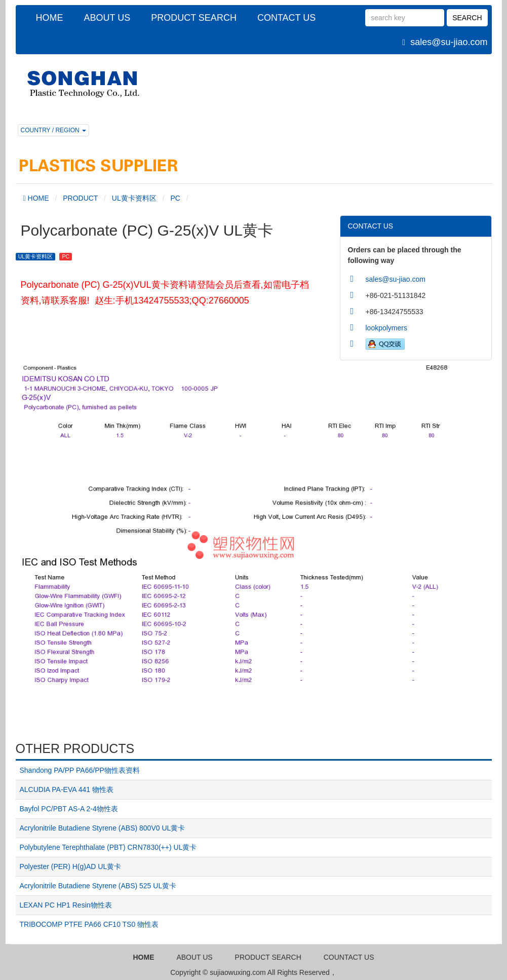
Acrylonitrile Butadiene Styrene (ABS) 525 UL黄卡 (98, 886)
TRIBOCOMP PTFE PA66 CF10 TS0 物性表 (89, 924)
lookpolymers (386, 328)
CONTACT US (286, 18)
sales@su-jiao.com (449, 42)
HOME (50, 18)
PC (175, 198)
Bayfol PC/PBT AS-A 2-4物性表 (69, 809)
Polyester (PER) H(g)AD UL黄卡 (71, 866)
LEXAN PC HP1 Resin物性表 (66, 905)
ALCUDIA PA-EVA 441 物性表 (67, 789)
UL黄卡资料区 (134, 198)
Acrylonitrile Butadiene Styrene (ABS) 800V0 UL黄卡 (103, 828)
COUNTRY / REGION (54, 130)
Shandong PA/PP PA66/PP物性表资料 (80, 770)
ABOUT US (107, 18)
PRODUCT (80, 198)
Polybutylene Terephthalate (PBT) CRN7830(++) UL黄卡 (108, 847)
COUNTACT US (349, 957)
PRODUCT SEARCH (194, 18)
